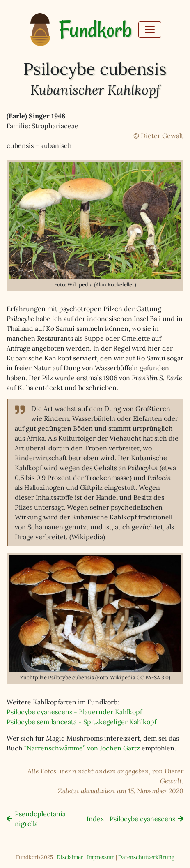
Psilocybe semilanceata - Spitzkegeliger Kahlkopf (81, 722)
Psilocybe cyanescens (142, 819)
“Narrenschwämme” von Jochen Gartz (82, 748)
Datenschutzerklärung (146, 857)
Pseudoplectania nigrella (40, 819)
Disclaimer (70, 857)
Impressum (101, 857)
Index (95, 819)
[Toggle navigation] (150, 30)
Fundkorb (95, 30)
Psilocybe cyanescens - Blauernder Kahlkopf (74, 712)
